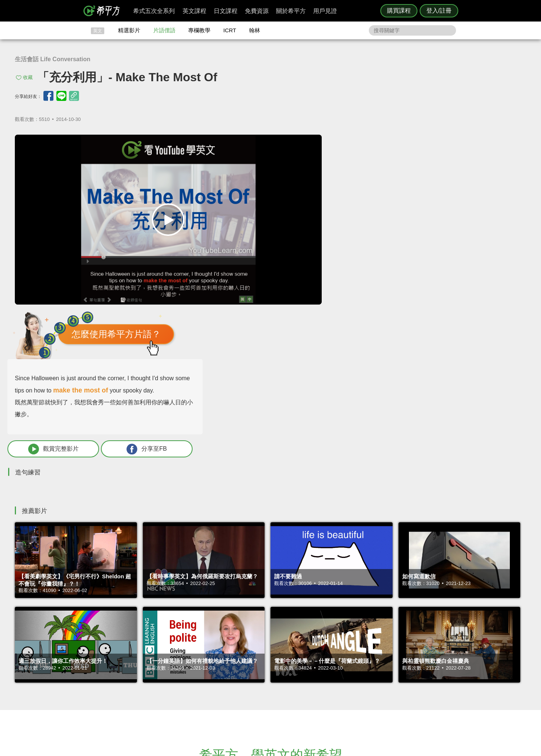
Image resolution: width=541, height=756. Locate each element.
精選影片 (129, 30)
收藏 (28, 77)
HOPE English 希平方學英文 (208, 614)
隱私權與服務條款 (360, 659)
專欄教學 (199, 30)
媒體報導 (315, 679)
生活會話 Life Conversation (53, 59)
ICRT (230, 30)
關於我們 (315, 672)
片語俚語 (164, 30)
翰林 (255, 30)
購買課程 (399, 11)
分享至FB (470, 272)
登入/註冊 (439, 11)
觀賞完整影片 (378, 272)
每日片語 (279, 672)
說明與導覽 (353, 666)
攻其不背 (279, 659)
